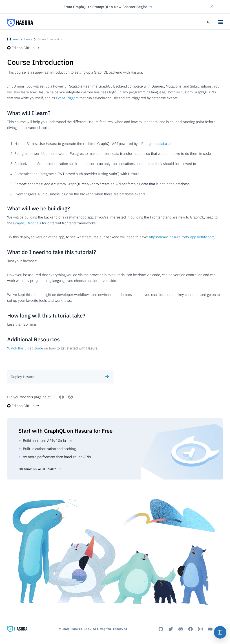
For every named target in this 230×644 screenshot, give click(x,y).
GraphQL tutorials (27, 223)
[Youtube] (210, 629)
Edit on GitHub (23, 48)
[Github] (161, 629)
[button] (212, 7)
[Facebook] (190, 629)
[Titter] (171, 629)
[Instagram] (200, 629)
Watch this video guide (25, 348)
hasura (28, 39)
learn (16, 39)
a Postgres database (155, 144)
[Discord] (181, 629)
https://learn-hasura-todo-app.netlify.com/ (182, 237)
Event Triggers (67, 98)
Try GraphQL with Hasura (40, 469)
